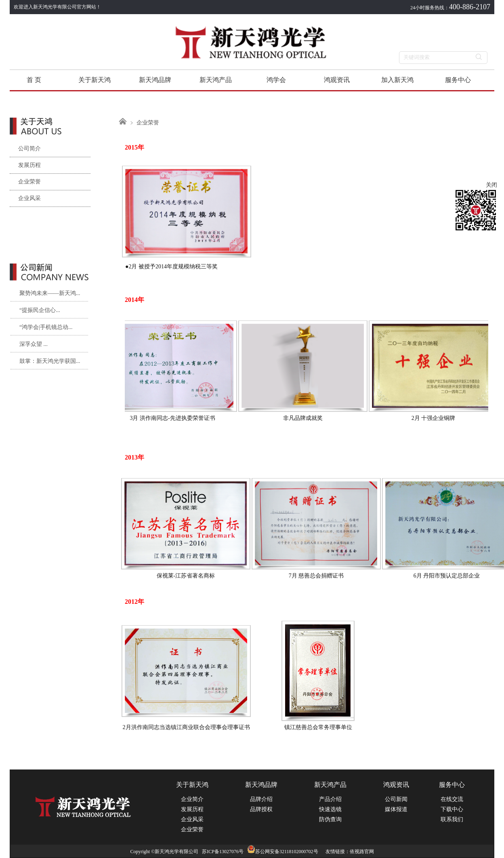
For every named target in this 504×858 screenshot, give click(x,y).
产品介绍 (330, 799)
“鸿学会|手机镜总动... (46, 327)
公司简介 (25, 149)
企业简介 (192, 799)
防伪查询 (330, 819)
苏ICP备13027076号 (223, 852)
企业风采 (25, 198)
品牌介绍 (261, 799)
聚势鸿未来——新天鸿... (50, 293)
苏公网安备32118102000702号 (283, 852)
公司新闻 (396, 799)
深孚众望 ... (34, 344)
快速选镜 (330, 809)
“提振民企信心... (40, 310)
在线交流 (452, 799)
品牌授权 (261, 809)
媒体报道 (396, 809)
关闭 (491, 185)
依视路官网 (362, 852)
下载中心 (452, 809)
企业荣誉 (25, 182)
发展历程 (25, 165)
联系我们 (452, 819)
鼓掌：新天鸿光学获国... (50, 361)
